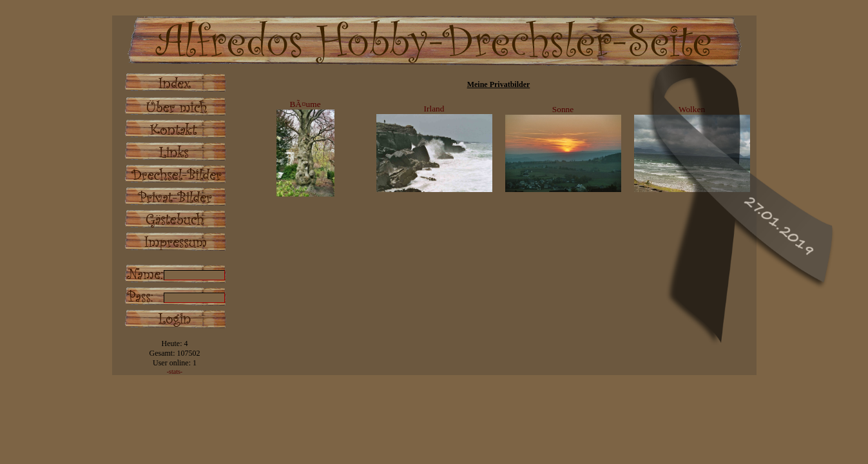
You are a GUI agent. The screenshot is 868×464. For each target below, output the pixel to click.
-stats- (175, 372)
